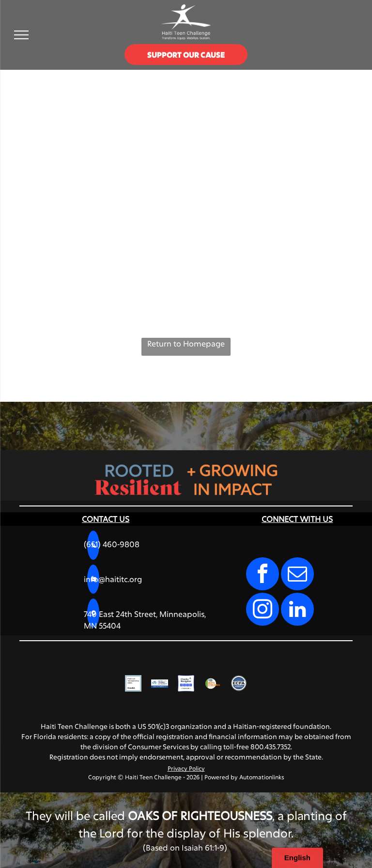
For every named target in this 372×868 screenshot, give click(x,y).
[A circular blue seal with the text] (239, 683)
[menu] (21, 35)
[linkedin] (297, 610)
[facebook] (263, 575)
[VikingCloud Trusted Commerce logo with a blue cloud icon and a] (159, 683)
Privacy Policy (186, 768)
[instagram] (263, 610)
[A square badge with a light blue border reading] (133, 683)
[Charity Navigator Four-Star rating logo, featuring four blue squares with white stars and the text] (186, 683)
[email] (297, 575)
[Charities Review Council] (212, 683)
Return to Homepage (186, 343)
